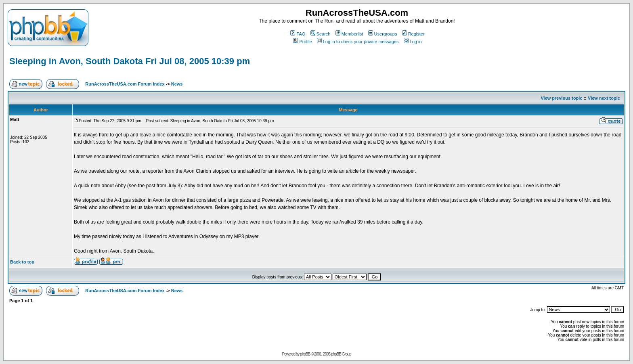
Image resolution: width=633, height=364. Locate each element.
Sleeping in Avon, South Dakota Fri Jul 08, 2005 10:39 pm (130, 61)
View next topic (604, 98)
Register (413, 34)
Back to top (22, 262)
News (177, 84)
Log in (413, 42)
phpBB (305, 354)
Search (321, 34)
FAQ (298, 34)
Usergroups (383, 34)
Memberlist (349, 34)
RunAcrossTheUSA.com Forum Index (125, 84)
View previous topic (561, 98)
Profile (302, 42)
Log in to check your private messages (358, 42)
